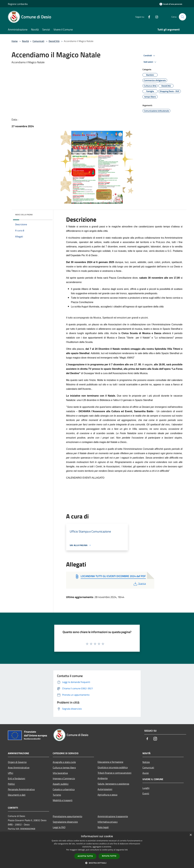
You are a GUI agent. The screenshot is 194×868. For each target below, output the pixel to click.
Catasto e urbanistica (64, 789)
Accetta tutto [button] (85, 856)
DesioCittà (54, 41)
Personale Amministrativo (21, 789)
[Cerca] (182, 17)
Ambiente (103, 778)
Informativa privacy (108, 822)
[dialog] (97, 850)
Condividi (150, 56)
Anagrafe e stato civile (64, 762)
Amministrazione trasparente (113, 816)
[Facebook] (148, 17)
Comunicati (38, 41)
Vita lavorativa (60, 773)
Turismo (57, 795)
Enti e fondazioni (17, 778)
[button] (97, 863)
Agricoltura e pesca (107, 795)
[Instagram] (156, 17)
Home (15, 41)
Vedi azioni (150, 62)
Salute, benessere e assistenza (113, 784)
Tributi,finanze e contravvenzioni (115, 773)
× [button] (191, 835)
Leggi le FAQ (59, 827)
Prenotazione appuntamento (67, 816)
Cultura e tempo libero (64, 767)
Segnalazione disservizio (65, 822)
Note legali (103, 827)
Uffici (11, 773)
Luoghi (146, 788)
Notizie (146, 762)
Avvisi (146, 773)
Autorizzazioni (105, 789)
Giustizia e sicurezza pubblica (113, 767)
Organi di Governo (17, 762)
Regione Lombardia (18, 4)
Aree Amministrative (19, 767)
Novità (25, 41)
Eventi (146, 793)
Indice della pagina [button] (24, 215)
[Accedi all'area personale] (171, 4)
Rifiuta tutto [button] (109, 856)
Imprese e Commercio (64, 778)
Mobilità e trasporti (63, 800)
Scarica (139, 583)
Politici (11, 784)
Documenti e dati (17, 795)
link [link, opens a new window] (126, 850)
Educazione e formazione (110, 762)
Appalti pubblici (61, 784)
